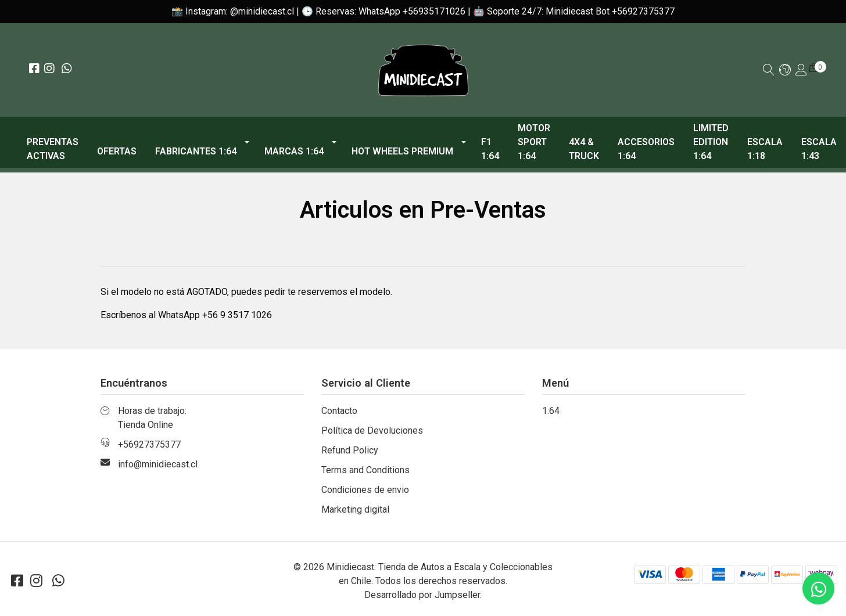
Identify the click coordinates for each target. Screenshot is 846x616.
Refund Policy (350, 450)
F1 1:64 (490, 149)
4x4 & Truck (584, 149)
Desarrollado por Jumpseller (422, 595)
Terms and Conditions (365, 470)
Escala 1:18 (765, 149)
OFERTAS (117, 151)
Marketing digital (355, 509)
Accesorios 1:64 (646, 149)
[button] (785, 71)
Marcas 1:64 (294, 151)
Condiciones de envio (365, 490)
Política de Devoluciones (372, 431)
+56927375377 (149, 444)
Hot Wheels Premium (402, 151)
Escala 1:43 (819, 149)
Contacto (339, 411)
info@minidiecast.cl (158, 464)
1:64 (551, 411)
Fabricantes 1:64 (196, 151)
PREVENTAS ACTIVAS (53, 149)
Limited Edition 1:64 (711, 142)
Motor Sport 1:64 (534, 142)
